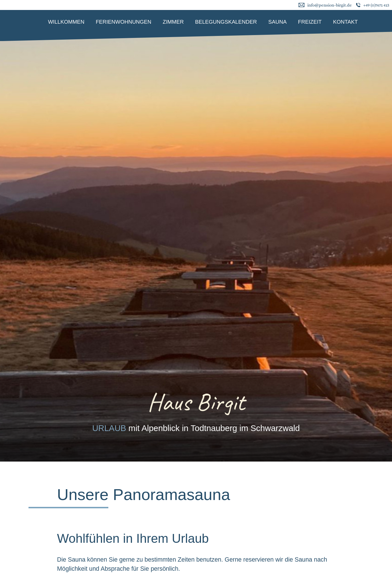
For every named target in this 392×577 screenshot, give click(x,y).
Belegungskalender (226, 22)
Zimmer (173, 22)
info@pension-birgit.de (330, 5)
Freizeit (310, 22)
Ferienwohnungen (124, 22)
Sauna (277, 22)
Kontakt (345, 22)
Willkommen (66, 22)
